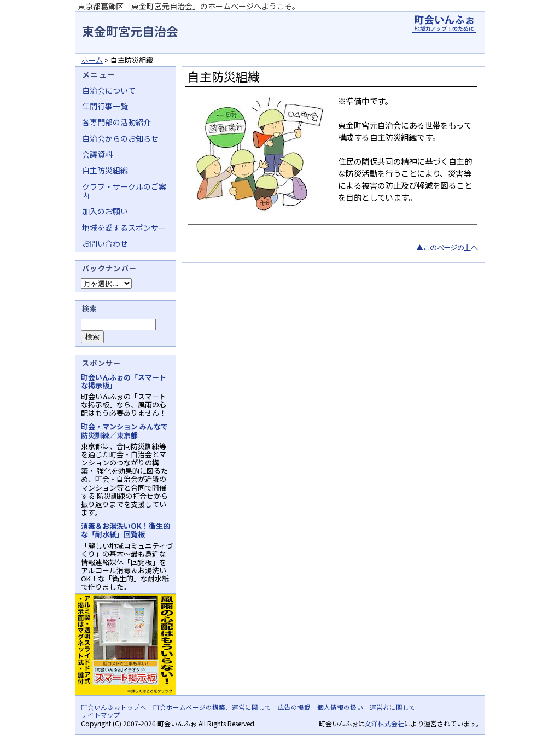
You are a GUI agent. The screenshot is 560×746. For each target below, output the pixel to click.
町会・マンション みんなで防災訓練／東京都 (124, 430)
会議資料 (97, 154)
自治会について (109, 90)
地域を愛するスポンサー (124, 228)
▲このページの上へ (447, 247)
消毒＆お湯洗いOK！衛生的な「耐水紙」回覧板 (126, 530)
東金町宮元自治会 (130, 31)
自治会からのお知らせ (120, 138)
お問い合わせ (105, 243)
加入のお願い (105, 211)
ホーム (92, 60)
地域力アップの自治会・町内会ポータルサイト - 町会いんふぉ (444, 24)
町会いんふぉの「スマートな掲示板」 (124, 381)
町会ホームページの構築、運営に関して (212, 707)
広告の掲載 (294, 707)
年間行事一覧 (105, 106)
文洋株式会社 (384, 723)
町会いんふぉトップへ (114, 707)
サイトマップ (101, 715)
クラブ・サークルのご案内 (124, 191)
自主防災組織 (105, 170)
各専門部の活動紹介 (116, 122)
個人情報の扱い (340, 707)
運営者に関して (393, 707)
